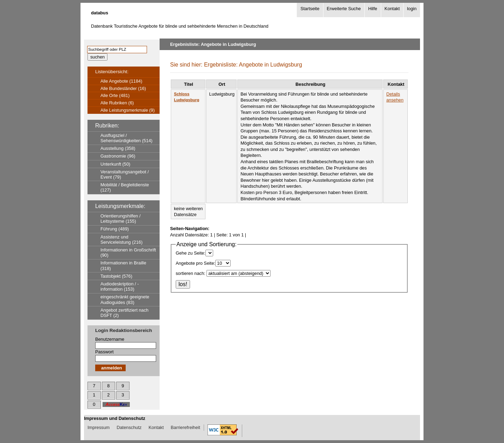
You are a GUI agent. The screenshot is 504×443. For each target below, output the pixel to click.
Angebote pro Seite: (195, 263)
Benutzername (110, 339)
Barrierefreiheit (185, 427)
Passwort (104, 352)
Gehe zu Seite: (191, 253)
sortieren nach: (191, 273)
